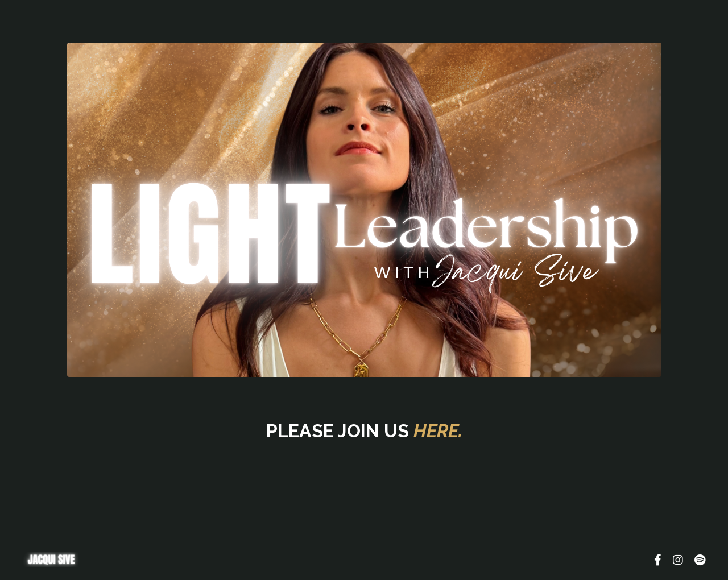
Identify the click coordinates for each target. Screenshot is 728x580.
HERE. (438, 431)
